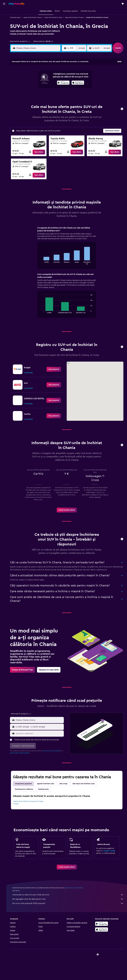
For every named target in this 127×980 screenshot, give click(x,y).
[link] (40, 152)
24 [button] (25, 94)
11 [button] (31, 82)
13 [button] (42, 82)
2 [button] (60, 71)
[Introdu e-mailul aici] (41, 738)
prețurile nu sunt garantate (76, 893)
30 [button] (60, 94)
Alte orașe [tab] (65, 788)
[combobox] (22, 41)
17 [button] (25, 88)
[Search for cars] (4, 21)
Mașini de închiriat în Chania (76, 17)
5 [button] (36, 76)
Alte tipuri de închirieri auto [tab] (85, 788)
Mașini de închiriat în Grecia (35, 17)
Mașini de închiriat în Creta (55, 17)
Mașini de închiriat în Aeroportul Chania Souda (30, 807)
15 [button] (54, 82)
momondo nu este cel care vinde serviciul (69, 900)
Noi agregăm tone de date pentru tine (69, 904)
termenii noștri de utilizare (53, 756)
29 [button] (54, 94)
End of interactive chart (41, 262)
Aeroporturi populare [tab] (25, 788)
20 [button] (42, 88)
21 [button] (48, 88)
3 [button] (25, 76)
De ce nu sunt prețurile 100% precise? (69, 908)
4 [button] (31, 76)
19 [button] (36, 88)
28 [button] (48, 94)
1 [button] (54, 71)
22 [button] (54, 88)
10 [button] (25, 82)
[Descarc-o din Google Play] (102, 929)
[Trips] (4, 28)
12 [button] (36, 82)
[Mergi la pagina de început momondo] (16, 4)
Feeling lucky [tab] (45, 794)
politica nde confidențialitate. (24, 758)
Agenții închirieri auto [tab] (48, 788)
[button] (4, 4)
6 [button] (42, 76)
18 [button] (31, 88)
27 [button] (42, 94)
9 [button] (60, 76)
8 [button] (54, 76)
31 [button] (25, 99)
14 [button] (48, 82)
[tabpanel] (68, 275)
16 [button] (60, 82)
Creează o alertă (109, 856)
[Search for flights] (4, 11)
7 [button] (48, 76)
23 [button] (59, 88)
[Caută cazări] (4, 16)
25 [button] (31, 94)
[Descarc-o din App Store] (102, 934)
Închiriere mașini (17, 17)
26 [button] (36, 94)
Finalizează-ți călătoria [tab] (26, 794)
